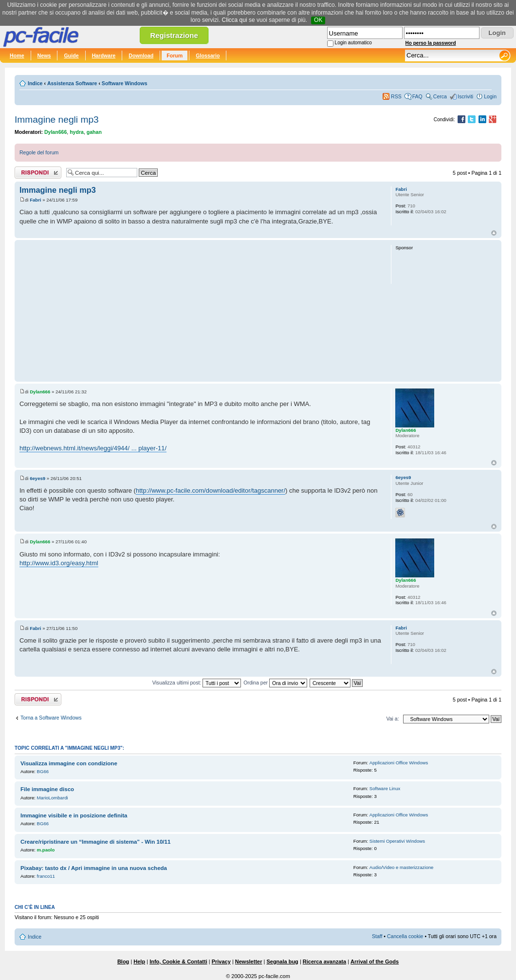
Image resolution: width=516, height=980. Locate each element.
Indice (35, 83)
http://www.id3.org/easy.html (59, 563)
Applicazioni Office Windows (399, 763)
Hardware (104, 55)
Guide (71, 55)
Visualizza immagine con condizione (69, 763)
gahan (94, 132)
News (44, 55)
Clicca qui (235, 20)
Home (17, 55)
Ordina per (275, 683)
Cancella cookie (405, 936)
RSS (396, 96)
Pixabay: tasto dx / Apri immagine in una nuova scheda (94, 868)
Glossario (208, 55)
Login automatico (353, 43)
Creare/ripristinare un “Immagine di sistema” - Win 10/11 (95, 842)
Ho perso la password (431, 43)
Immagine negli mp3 (57, 120)
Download (141, 55)
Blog (123, 962)
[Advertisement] (201, 311)
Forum (175, 55)
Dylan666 (55, 132)
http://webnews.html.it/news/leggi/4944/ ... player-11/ (93, 448)
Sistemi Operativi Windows (397, 841)
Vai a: (392, 719)
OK (318, 20)
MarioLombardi (53, 798)
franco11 (46, 876)
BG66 (43, 771)
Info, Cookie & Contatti (178, 962)
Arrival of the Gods (375, 962)
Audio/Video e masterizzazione (402, 867)
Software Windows (125, 83)
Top (494, 233)
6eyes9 (37, 478)
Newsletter (249, 962)
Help (139, 962)
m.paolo (46, 850)
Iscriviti (465, 96)
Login (490, 96)
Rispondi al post (38, 173)
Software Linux (385, 788)
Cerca (440, 96)
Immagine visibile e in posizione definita (74, 815)
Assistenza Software (72, 83)
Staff (377, 936)
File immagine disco (47, 789)
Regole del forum (39, 152)
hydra (77, 132)
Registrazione (174, 35)
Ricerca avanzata (324, 962)
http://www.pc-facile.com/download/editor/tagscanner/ (211, 490)
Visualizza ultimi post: (197, 683)
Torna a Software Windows (51, 718)
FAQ (417, 96)
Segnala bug (282, 962)
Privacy (221, 962)
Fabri (35, 200)
